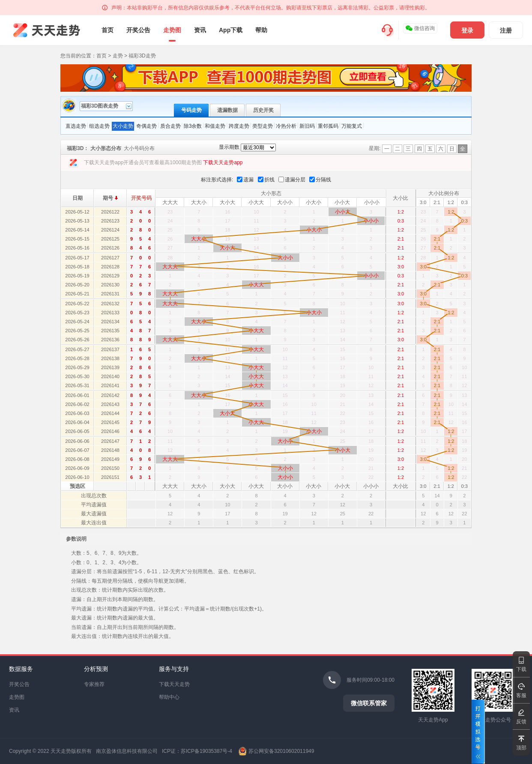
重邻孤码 (328, 126)
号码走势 (191, 110)
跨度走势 (239, 126)
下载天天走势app (223, 162)
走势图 (172, 30)
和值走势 (215, 126)
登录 (467, 30)
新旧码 (307, 126)
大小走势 (123, 126)
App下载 (231, 30)
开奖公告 (138, 30)
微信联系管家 (369, 703)
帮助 (261, 30)
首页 (108, 30)
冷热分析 (286, 126)
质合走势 (170, 126)
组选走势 (99, 126)
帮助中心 (169, 697)
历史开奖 (263, 110)
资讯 (200, 30)
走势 (118, 56)
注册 (506, 30)
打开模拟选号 (478, 732)
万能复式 (352, 126)
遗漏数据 (227, 110)
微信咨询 (420, 28)
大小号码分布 (139, 148)
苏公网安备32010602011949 (281, 751)
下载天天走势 (174, 684)
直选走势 (76, 126)
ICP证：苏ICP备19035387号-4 (197, 751)
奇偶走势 (146, 126)
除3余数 (193, 126)
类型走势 (263, 126)
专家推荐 (94, 684)
